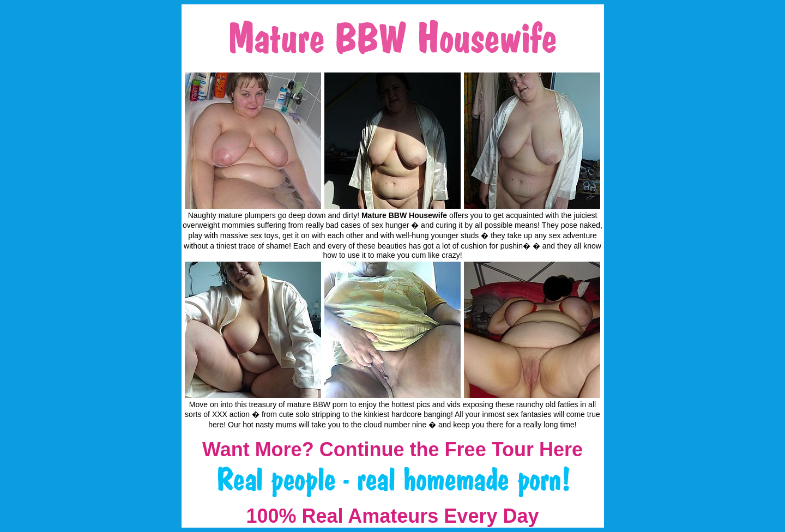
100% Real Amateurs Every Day (393, 516)
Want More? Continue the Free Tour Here (392, 449)
